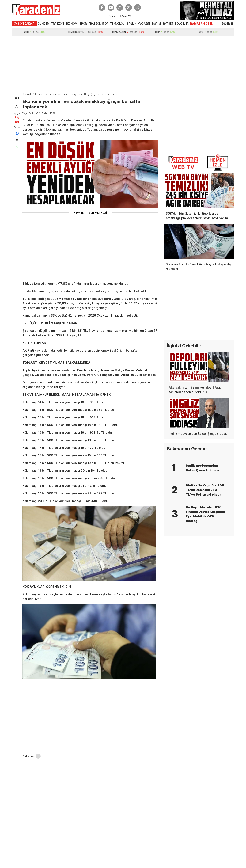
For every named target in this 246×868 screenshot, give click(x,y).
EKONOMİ (72, 23)
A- (17, 107)
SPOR (83, 23)
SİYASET (168, 23)
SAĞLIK (132, 23)
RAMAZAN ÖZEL (201, 23)
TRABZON (58, 23)
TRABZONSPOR (98, 23)
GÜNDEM (44, 23)
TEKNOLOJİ (118, 23)
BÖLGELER (182, 23)
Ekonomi (40, 94)
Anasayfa (27, 94)
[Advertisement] (123, 64)
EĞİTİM (156, 23)
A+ (17, 98)
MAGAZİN (144, 23)
